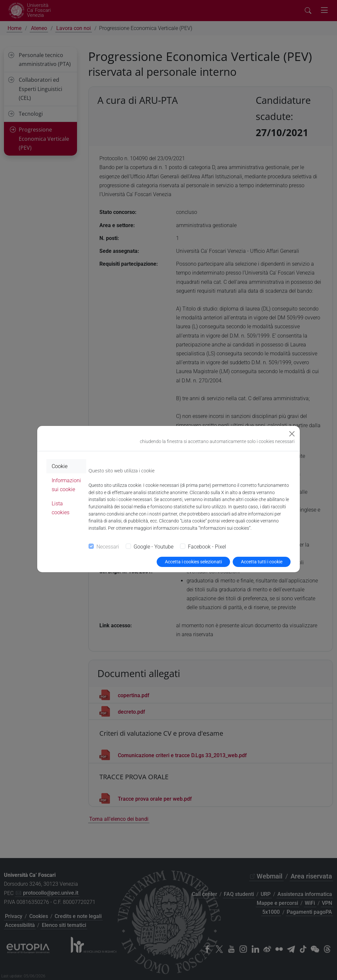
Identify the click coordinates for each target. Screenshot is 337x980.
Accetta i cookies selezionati (193, 562)
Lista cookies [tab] (61, 508)
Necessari (108, 547)
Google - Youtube (154, 547)
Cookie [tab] (60, 466)
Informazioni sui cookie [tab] (66, 485)
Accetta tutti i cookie (262, 562)
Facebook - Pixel (207, 547)
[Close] (292, 434)
